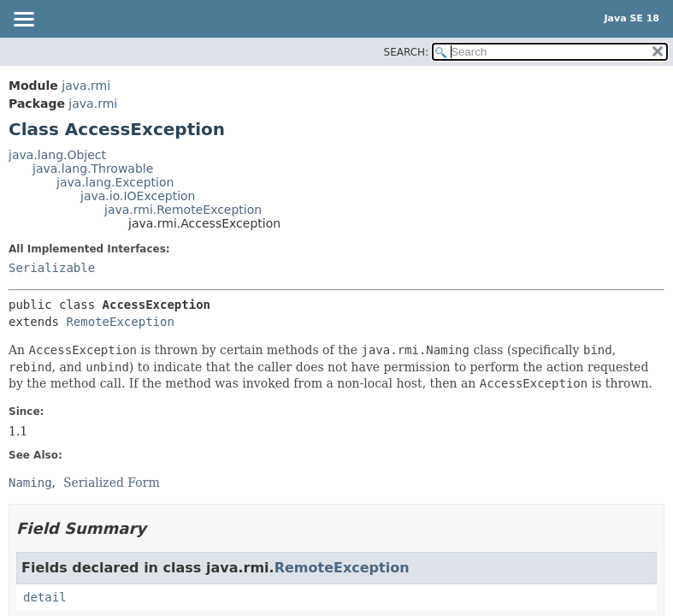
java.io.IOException (138, 196)
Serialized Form (112, 483)
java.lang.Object (57, 155)
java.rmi (86, 86)
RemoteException (120, 322)
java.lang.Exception (115, 182)
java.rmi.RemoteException (183, 210)
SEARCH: (407, 52)
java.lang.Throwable (93, 169)
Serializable (52, 268)
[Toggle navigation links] (23, 21)
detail (45, 597)
